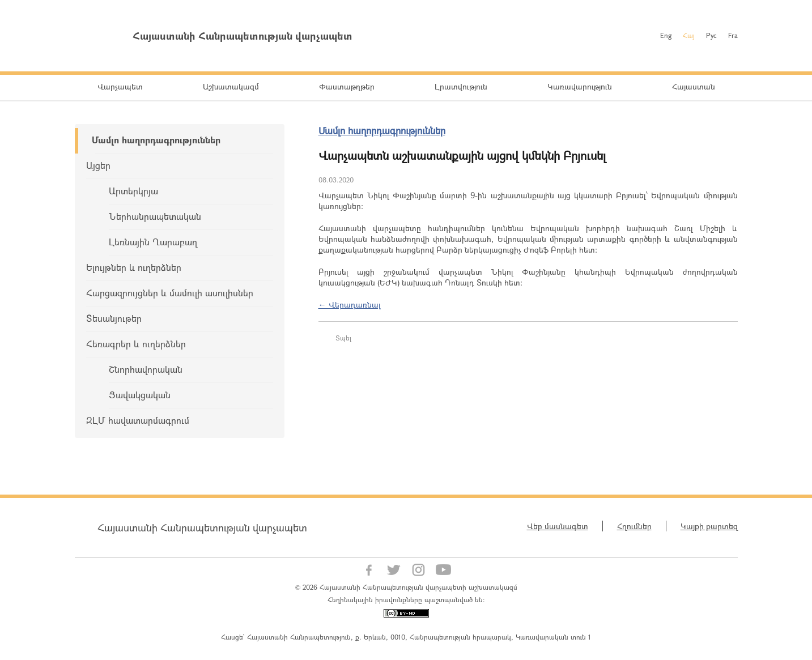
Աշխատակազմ (231, 86)
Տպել (343, 338)
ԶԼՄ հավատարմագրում (138, 420)
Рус (711, 35)
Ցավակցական (140, 395)
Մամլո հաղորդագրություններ (156, 140)
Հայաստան (694, 86)
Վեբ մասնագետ (558, 526)
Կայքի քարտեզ (709, 526)
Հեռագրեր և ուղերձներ (136, 344)
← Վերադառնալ (350, 305)
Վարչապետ (120, 86)
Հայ (689, 35)
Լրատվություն (461, 86)
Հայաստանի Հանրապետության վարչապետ (202, 527)
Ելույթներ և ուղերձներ (134, 267)
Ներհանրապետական (155, 216)
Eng (666, 35)
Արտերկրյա (133, 191)
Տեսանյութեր (114, 318)
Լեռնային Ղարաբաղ (153, 242)
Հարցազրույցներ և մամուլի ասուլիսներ (170, 293)
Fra (733, 35)
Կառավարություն (580, 86)
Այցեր (98, 165)
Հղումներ (634, 526)
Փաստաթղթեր (347, 86)
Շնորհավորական (146, 369)
